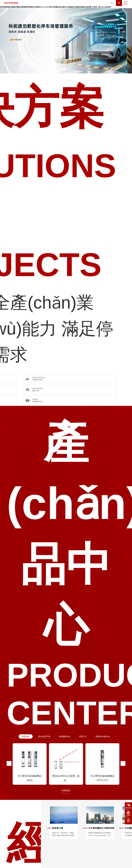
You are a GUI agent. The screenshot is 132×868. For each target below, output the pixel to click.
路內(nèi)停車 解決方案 (37, 390)
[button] (9, 763)
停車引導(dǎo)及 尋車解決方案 (39, 379)
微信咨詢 (128, 808)
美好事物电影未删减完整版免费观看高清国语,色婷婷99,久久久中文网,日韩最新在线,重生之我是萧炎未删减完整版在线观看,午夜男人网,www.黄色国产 (56, 7)
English (128, 815)
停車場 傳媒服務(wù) (37, 400)
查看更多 (66, 790)
